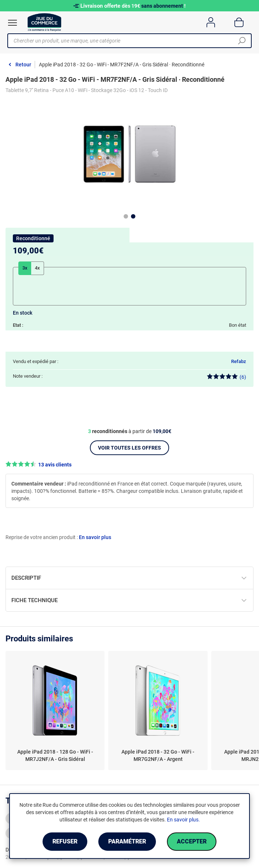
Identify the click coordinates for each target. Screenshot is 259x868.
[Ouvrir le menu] (12, 23)
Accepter (192, 841)
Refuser (65, 841)
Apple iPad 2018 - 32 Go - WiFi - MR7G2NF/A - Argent (158, 755)
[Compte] (211, 22)
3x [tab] (25, 268)
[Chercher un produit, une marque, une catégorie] (127, 41)
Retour (23, 65)
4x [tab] (37, 268)
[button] (129, 464)
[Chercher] (242, 41)
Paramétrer (127, 841)
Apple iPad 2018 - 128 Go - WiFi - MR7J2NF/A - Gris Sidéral (55, 755)
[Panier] (239, 22)
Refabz (239, 361)
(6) (227, 377)
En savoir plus (95, 537)
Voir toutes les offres (129, 448)
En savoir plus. (183, 820)
